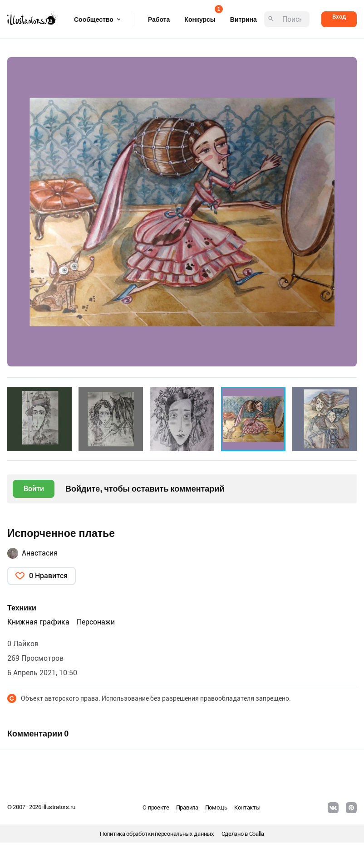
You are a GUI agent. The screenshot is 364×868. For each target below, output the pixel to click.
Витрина (243, 20)
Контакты (247, 807)
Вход (339, 17)
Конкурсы (200, 17)
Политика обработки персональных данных (157, 834)
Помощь (216, 807)
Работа (159, 20)
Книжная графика (38, 622)
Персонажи (96, 622)
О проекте (156, 807)
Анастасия (40, 553)
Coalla (257, 834)
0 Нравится (48, 576)
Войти (34, 489)
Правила (187, 807)
